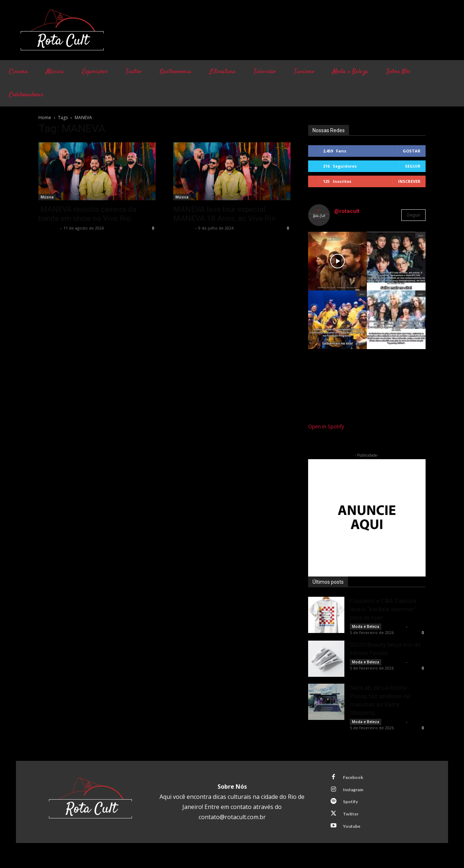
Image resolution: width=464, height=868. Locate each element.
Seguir (413, 166)
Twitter (353, 818)
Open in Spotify (326, 426)
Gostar (412, 151)
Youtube (354, 831)
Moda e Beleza (366, 626)
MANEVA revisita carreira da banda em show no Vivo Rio (87, 214)
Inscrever (409, 181)
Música (47, 197)
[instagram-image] (337, 261)
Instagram (356, 791)
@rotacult (347, 211)
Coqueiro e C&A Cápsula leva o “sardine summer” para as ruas (383, 609)
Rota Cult (48, 228)
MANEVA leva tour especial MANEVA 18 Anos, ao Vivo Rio (225, 214)
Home (45, 118)
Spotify (352, 805)
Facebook (355, 778)
